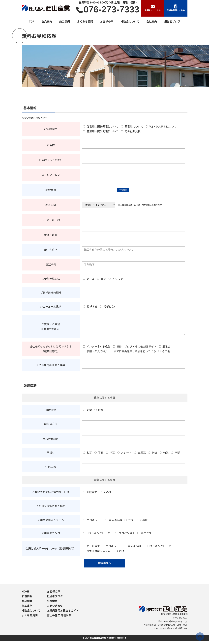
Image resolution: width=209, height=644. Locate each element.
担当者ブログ (172, 21)
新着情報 (27, 599)
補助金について (130, 21)
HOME (26, 595)
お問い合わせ (55, 609)
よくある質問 (85, 21)
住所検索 (123, 190)
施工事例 (64, 21)
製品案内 (47, 21)
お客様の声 (107, 21)
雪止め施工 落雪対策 (59, 618)
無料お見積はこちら (176, 8)
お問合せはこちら (153, 8)
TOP (31, 21)
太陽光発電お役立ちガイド (63, 614)
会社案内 (152, 21)
